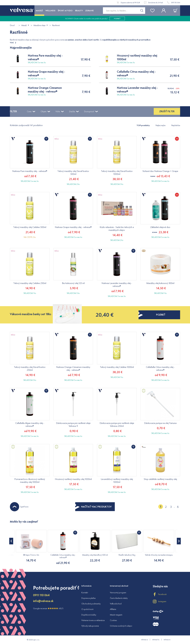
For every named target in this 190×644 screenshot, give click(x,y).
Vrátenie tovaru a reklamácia (93, 620)
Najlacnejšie (161, 125)
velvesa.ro (167, 640)
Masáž (24, 25)
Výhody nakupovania (90, 626)
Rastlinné (56, 25)
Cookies (113, 620)
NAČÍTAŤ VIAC (93, 507)
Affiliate (113, 609)
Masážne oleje (39, 25)
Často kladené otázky (119, 598)
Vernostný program (118, 593)
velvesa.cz (144, 640)
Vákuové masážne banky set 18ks (31, 314)
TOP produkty (143, 125)
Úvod (12, 25)
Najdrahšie (176, 125)
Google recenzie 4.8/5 (48, 608)
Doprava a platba (88, 598)
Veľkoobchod (116, 604)
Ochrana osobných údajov (121, 626)
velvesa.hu (156, 640)
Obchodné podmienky (91, 604)
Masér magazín (116, 615)
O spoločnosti (87, 609)
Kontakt (85, 593)
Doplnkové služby (89, 615)
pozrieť (117, 18)
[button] (179, 541)
